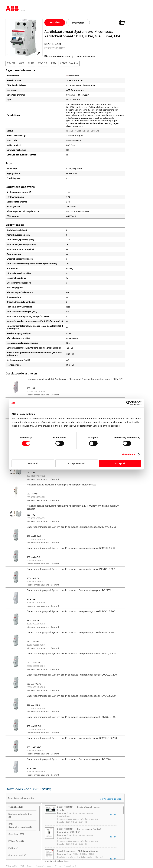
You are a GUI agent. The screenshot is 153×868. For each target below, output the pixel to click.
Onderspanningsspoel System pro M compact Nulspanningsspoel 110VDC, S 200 (71, 717)
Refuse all (33, 463)
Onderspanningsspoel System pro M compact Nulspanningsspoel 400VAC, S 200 (72, 675)
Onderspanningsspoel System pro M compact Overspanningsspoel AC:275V (69, 590)
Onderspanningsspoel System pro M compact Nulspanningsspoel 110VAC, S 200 (71, 654)
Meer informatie (86, 56)
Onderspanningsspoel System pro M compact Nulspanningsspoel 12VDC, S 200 (71, 569)
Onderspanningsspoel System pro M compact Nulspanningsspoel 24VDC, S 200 (71, 548)
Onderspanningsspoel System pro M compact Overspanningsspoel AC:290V (69, 759)
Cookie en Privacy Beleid (65, 866)
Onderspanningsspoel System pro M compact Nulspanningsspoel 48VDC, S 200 (71, 696)
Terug (23, 10)
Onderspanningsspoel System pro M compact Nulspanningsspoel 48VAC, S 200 (71, 632)
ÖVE (22, 63)
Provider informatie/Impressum (40, 866)
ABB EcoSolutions (69, 63)
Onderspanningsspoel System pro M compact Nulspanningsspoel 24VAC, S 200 (71, 611)
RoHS (31, 63)
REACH (11, 63)
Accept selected (76, 463)
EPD (53, 63)
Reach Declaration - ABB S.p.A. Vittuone (78, 851)
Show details (129, 454)
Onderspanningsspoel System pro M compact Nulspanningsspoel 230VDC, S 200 (72, 738)
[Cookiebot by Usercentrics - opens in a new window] (128, 403)
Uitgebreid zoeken (111, 799)
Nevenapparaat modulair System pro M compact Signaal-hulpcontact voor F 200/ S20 (75, 379)
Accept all (120, 463)
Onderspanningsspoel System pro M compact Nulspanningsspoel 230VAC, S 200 (72, 527)
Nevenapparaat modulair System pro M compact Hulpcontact (61, 485)
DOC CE (43, 63)
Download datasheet (59, 56)
